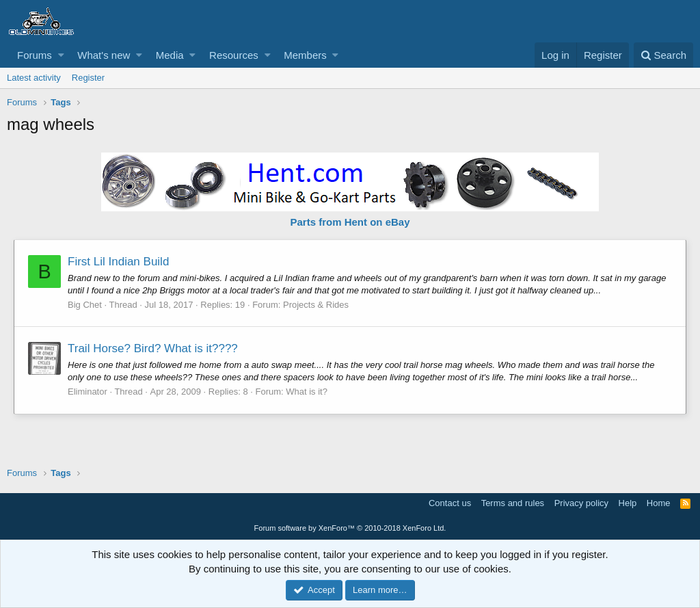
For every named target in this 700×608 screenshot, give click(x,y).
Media (170, 55)
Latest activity (34, 78)
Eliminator (87, 392)
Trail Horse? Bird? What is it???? (153, 348)
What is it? (307, 392)
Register (88, 78)
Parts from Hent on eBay (350, 222)
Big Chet (85, 305)
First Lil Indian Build (118, 262)
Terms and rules (513, 503)
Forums (35, 55)
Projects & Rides (316, 305)
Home (659, 503)
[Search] (663, 55)
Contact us (450, 503)
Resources (234, 55)
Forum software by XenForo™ (350, 528)
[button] (61, 55)
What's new (104, 55)
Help (628, 503)
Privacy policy (581, 503)
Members (305, 55)
